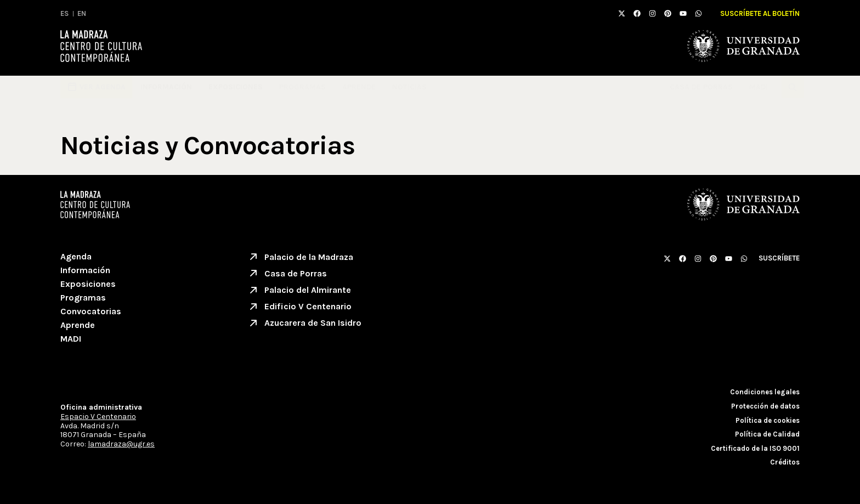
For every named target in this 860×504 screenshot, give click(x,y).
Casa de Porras (701, 87)
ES (64, 13)
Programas (302, 87)
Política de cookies (768, 420)
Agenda (76, 256)
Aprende (359, 87)
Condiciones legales (765, 392)
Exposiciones (236, 87)
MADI (761, 87)
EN (82, 13)
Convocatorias (91, 311)
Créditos (785, 462)
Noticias (409, 87)
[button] (793, 87)
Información (166, 87)
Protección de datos (765, 406)
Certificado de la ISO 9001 (755, 448)
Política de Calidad (767, 434)
